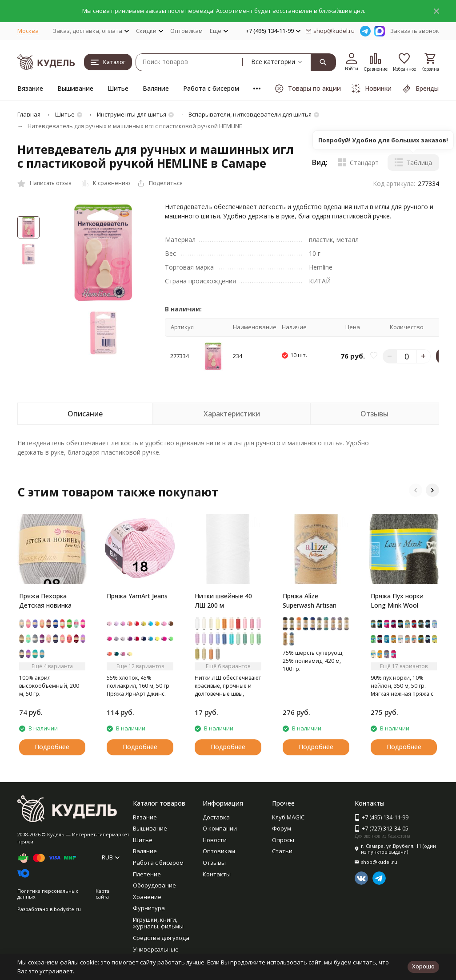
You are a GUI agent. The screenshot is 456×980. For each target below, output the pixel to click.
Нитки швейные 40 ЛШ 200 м (223, 601)
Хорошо (423, 966)
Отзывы (214, 863)
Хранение (147, 897)
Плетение (147, 874)
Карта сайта (102, 894)
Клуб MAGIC (288, 817)
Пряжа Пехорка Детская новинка (45, 601)
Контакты (217, 874)
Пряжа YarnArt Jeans (137, 596)
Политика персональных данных (48, 894)
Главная (29, 114)
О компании (220, 828)
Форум (282, 828)
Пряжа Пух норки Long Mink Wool (397, 601)
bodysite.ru (67, 909)
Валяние (156, 88)
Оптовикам (186, 31)
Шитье (118, 88)
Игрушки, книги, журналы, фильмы (158, 923)
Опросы (283, 840)
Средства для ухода (161, 938)
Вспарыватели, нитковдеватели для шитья (250, 114)
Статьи (282, 851)
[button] (416, 490)
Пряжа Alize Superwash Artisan (310, 601)
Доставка (216, 817)
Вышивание (75, 88)
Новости (215, 840)
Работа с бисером (211, 88)
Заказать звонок (415, 31)
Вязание (30, 88)
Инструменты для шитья (132, 114)
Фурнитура (149, 908)
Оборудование (154, 885)
